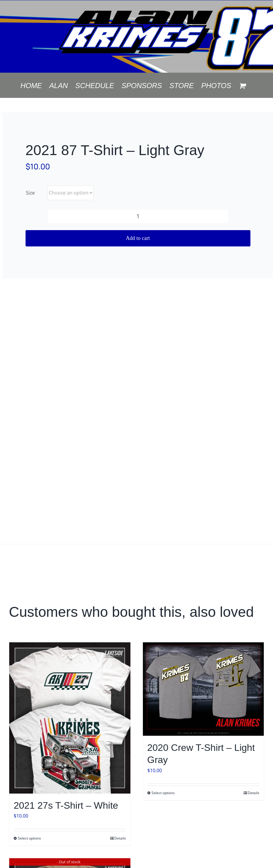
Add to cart (138, 238)
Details (120, 838)
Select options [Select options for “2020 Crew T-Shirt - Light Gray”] (163, 793)
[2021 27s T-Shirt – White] (70, 718)
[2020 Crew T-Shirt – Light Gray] (203, 689)
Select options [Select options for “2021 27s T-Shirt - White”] (29, 838)
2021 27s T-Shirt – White (66, 805)
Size (30, 193)
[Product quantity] (138, 216)
